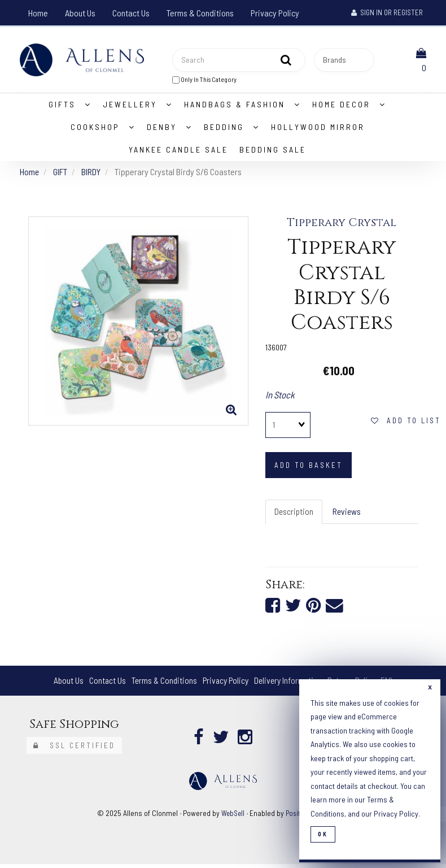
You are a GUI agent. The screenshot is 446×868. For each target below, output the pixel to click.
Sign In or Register (387, 12)
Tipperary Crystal (342, 225)
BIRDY (92, 174)
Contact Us (131, 13)
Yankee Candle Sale (178, 152)
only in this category (204, 81)
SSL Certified (74, 749)
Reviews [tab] (348, 514)
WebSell (232, 817)
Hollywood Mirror (318, 129)
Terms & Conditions (200, 13)
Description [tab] (294, 514)
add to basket (309, 467)
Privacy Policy (275, 13)
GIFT (61, 174)
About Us (80, 13)
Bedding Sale (273, 152)
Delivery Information (290, 684)
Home (38, 13)
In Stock (280, 397)
